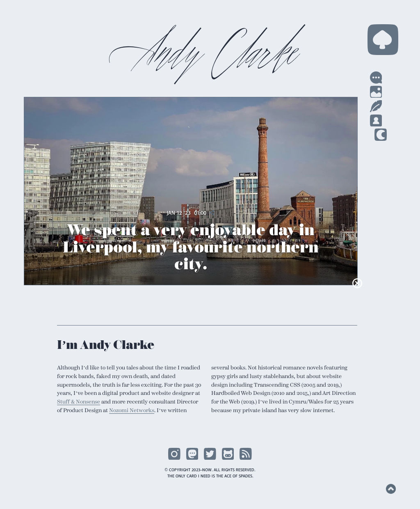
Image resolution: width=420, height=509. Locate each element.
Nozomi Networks (126, 416)
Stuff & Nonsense (79, 407)
